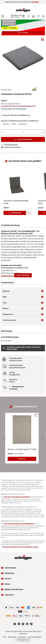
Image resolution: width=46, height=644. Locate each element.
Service (8, 579)
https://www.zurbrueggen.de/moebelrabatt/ (17, 497)
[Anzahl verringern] (4, 132)
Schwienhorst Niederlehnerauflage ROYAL (16, 202)
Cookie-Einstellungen (35, 637)
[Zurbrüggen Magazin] (15, 624)
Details (22, 459)
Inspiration (9, 595)
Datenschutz (12, 637)
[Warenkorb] (43, 16)
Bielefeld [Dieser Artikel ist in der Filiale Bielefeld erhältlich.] (5, 124)
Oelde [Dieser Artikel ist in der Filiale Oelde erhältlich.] (13, 124)
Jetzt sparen (23, 33)
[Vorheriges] (4, 438)
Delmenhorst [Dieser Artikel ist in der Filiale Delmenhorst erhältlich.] (22, 124)
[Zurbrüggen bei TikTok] (31, 624)
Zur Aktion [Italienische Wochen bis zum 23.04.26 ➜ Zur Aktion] (35, 2)
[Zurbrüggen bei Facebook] (19, 624)
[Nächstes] (42, 438)
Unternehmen (10, 568)
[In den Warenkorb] (23, 139)
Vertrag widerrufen (23, 640)
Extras (7, 584)
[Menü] (3, 16)
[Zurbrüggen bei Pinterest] (27, 624)
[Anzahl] (23, 132)
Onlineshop (9, 573)
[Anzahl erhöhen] (43, 132)
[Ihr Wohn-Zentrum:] (18, 16)
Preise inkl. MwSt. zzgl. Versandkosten (14, 109)
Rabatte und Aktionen (14, 589)
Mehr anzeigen (23, 275)
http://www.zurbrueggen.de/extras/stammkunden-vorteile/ (21, 547)
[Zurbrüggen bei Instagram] (23, 624)
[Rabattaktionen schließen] (45, 2)
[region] (23, 60)
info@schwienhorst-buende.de (13, 276)
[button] (3, 568)
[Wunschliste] (38, 16)
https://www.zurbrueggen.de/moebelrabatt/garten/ (19, 524)
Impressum (22, 637)
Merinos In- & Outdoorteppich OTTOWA (22, 449)
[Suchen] (28, 16)
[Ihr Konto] (33, 16)
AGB (4, 637)
